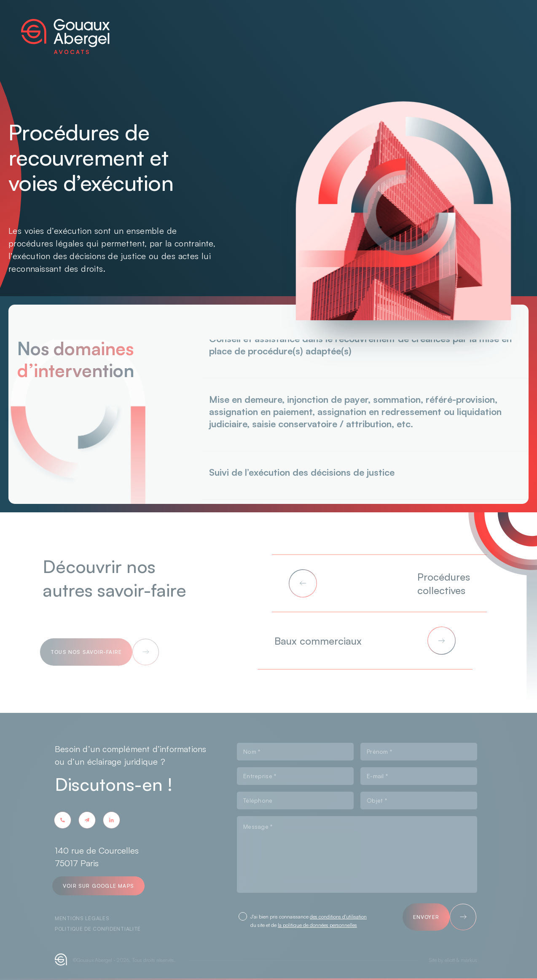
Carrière (352, 21)
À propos (186, 35)
